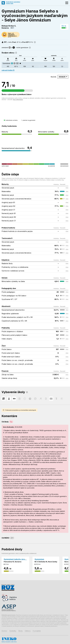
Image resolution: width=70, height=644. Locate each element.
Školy (20, 631)
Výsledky (13, 631)
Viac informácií (18, 100)
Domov (4, 631)
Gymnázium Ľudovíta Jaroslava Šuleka (19, 559)
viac (12, 28)
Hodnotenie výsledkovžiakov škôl (13, 3)
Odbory (28, 631)
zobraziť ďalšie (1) (8, 70)
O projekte (37, 631)
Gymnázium (6, 63)
